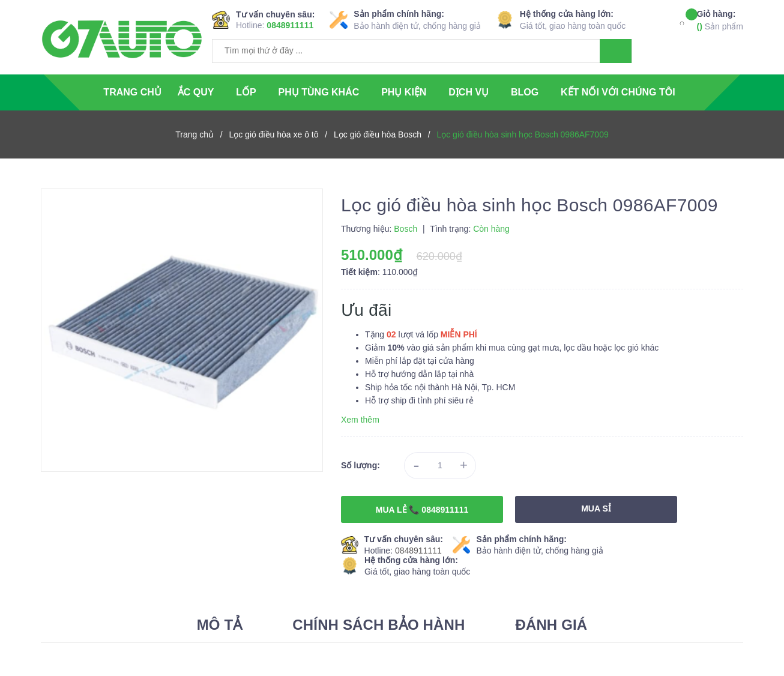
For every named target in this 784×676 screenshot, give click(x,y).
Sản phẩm (720, 20)
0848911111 (290, 25)
